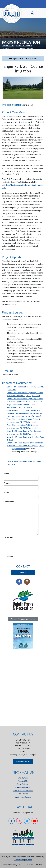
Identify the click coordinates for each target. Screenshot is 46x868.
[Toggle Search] (32, 13)
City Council (23, 794)
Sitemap (29, 860)
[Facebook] (12, 821)
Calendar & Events (23, 787)
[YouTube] (35, 821)
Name (7, 474)
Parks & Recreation (24, 46)
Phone (7, 483)
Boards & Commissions (23, 790)
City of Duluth (8, 46)
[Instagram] (19, 821)
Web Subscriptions (23, 797)
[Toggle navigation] (40, 13)
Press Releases (23, 784)
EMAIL (23, 572)
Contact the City (23, 761)
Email (7, 492)
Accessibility (23, 781)
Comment (9, 502)
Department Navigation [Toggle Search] (23, 58)
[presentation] (22, 545)
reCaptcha (9, 537)
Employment (23, 778)
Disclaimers (19, 860)
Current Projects (26, 49)
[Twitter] (27, 821)
